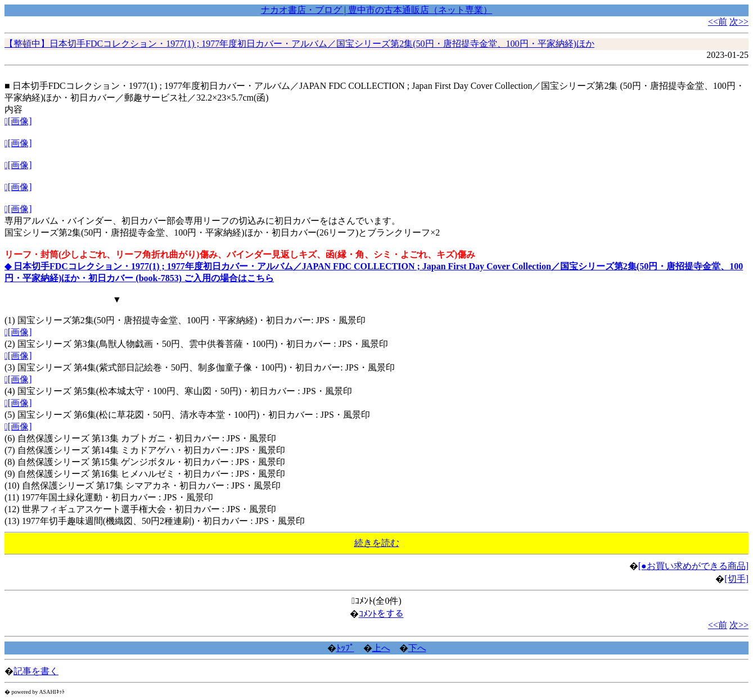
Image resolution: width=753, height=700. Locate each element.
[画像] (18, 121)
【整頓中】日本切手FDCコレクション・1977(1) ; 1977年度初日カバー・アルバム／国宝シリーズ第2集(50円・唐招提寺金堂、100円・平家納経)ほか (299, 44)
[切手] (736, 579)
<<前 (718, 22)
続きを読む (377, 543)
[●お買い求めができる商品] (693, 566)
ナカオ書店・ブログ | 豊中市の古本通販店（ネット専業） (376, 10)
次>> (739, 22)
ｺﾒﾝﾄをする (381, 614)
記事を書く (36, 671)
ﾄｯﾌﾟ (345, 648)
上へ (381, 648)
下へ (417, 648)
